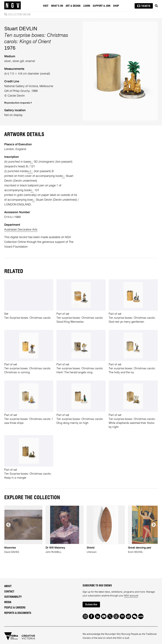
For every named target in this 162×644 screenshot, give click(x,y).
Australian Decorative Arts (21, 230)
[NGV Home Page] (12, 6)
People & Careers (15, 608)
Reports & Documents (18, 613)
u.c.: (30, 171)
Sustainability (13, 597)
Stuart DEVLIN (21, 29)
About (8, 586)
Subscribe (91, 605)
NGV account (131, 596)
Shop (116, 6)
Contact (9, 592)
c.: (31, 162)
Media (8, 602)
